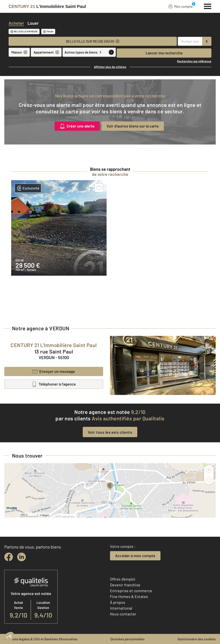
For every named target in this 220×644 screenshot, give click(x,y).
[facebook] (9, 557)
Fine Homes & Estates (129, 596)
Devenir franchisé (125, 585)
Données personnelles (128, 639)
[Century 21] (47, 6)
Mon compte (180, 6)
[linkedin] (21, 557)
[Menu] (208, 6)
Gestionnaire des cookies (197, 639)
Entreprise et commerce (131, 591)
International (121, 608)
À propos (118, 602)
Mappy (46, 515)
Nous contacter (123, 614)
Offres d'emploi (123, 579)
